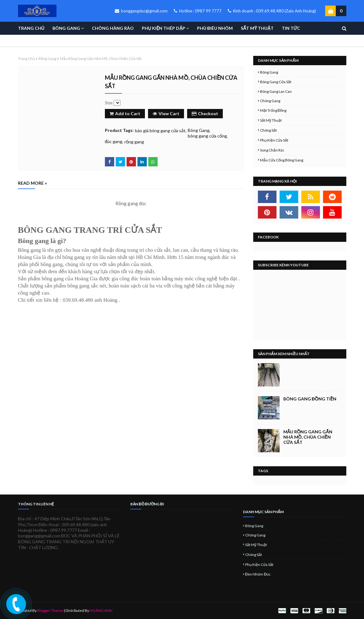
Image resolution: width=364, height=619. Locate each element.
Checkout (205, 113)
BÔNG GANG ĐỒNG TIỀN (310, 399)
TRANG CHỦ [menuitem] (31, 28)
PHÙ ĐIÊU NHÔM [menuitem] (215, 28)
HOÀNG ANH (101, 610)
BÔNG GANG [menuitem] (66, 28)
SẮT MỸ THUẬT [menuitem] (257, 28)
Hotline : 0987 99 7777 (198, 11)
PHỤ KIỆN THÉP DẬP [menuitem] (164, 28)
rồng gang (47, 59)
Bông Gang (199, 130)
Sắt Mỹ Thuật (271, 120)
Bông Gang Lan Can (276, 91)
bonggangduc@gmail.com (141, 11)
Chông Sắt (268, 130)
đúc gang (114, 141)
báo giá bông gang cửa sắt (160, 131)
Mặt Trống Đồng (273, 110)
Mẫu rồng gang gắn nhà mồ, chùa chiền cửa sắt (308, 437)
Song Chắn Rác (272, 150)
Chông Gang (270, 101)
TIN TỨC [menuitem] (291, 28)
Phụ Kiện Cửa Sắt (274, 140)
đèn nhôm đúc (258, 574)
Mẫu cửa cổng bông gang (282, 160)
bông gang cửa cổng (207, 136)
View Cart (166, 113)
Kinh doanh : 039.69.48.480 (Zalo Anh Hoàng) (272, 11)
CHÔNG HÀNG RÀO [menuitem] (113, 28)
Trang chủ (26, 59)
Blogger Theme (50, 610)
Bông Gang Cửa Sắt (276, 82)
